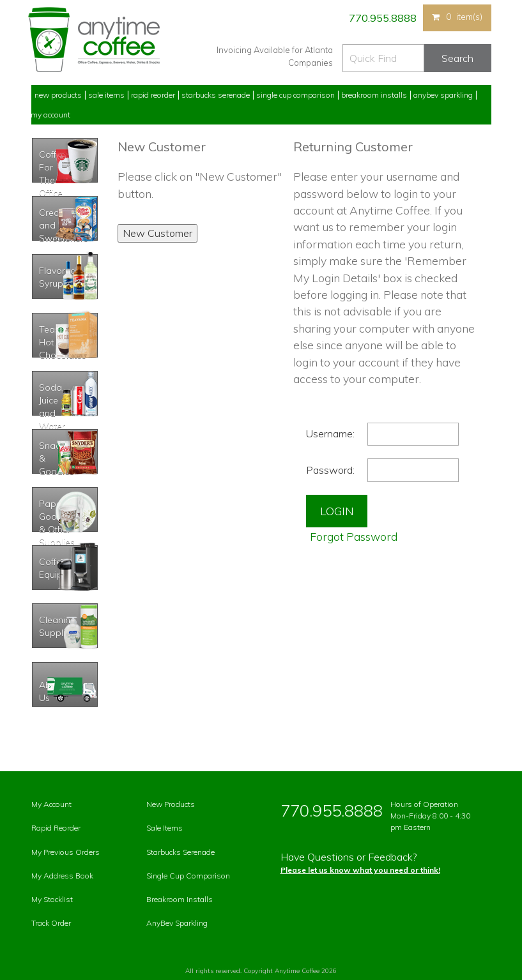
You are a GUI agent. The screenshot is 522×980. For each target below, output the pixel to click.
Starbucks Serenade (216, 95)
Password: (330, 470)
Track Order (51, 923)
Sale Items (106, 95)
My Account (50, 115)
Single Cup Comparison (296, 95)
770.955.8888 (382, 18)
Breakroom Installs (374, 95)
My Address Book (62, 876)
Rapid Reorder (153, 95)
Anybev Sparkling (443, 95)
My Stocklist (52, 899)
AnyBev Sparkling (177, 923)
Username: (330, 433)
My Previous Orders (65, 852)
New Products (58, 95)
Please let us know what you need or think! (360, 870)
